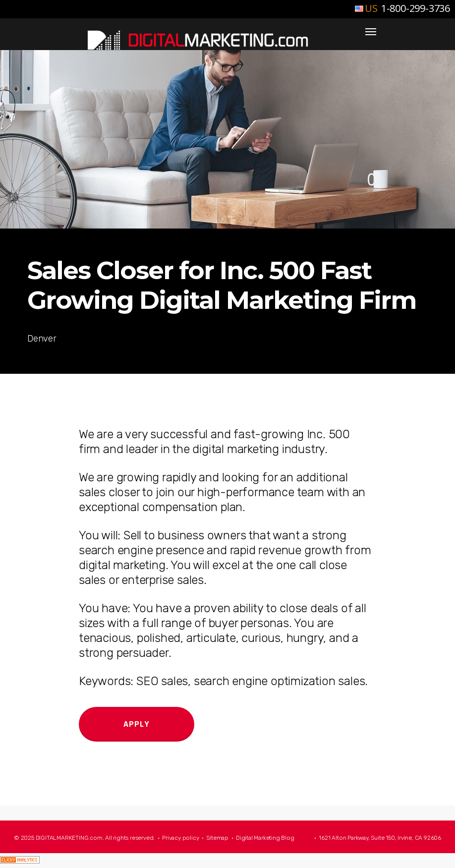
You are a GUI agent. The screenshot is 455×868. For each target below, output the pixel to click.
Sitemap (217, 838)
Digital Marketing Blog (265, 838)
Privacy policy (180, 838)
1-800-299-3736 (414, 8)
